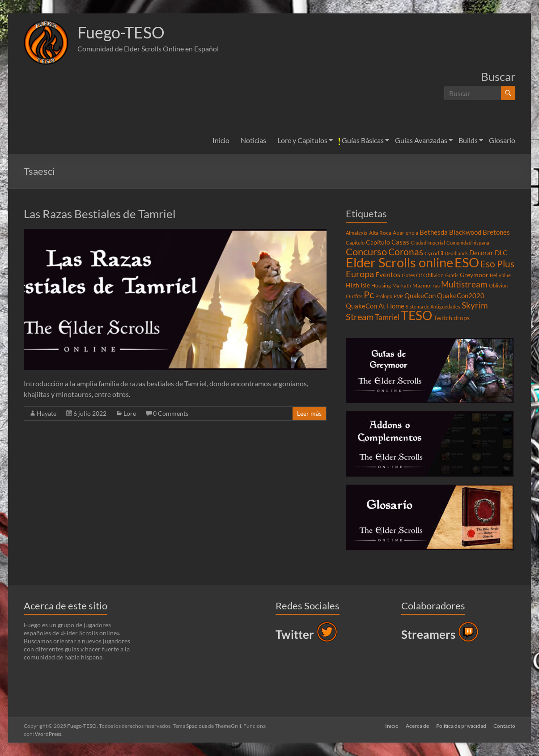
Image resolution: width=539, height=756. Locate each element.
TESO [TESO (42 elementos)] (416, 315)
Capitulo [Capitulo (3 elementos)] (355, 243)
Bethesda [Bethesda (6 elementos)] (434, 232)
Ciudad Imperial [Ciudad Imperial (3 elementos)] (428, 243)
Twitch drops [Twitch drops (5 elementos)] (452, 318)
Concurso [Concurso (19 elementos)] (366, 251)
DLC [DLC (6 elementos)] (501, 253)
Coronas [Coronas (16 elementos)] (406, 252)
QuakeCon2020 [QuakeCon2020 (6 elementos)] (461, 296)
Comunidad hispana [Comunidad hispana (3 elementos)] (468, 243)
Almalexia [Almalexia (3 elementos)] (357, 233)
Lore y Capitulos (302, 140)
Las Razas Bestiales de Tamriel (100, 214)
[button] (46, 42)
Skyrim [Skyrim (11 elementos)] (475, 305)
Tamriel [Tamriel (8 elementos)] (387, 317)
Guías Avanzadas (421, 140)
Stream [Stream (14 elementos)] (360, 317)
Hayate (47, 413)
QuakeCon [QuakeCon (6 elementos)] (420, 296)
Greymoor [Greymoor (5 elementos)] (474, 275)
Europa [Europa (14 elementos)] (360, 274)
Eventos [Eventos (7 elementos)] (388, 275)
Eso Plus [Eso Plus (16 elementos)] (497, 264)
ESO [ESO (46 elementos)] (467, 262)
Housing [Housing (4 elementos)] (381, 285)
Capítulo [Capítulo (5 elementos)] (378, 242)
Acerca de (417, 726)
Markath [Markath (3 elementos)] (402, 285)
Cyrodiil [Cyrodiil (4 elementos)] (434, 253)
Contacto (504, 726)
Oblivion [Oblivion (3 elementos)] (498, 285)
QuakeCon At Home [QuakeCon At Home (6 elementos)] (375, 306)
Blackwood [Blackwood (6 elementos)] (465, 232)
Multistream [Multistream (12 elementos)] (464, 284)
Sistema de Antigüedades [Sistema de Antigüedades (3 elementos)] (433, 306)
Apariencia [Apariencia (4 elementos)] (405, 233)
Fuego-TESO (121, 33)
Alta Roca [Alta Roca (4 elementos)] (380, 233)
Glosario (502, 140)
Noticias (253, 140)
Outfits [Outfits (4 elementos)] (354, 296)
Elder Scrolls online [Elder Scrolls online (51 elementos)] (399, 262)
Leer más (309, 413)
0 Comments (171, 413)
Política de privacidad (461, 726)
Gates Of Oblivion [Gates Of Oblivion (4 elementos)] (423, 275)
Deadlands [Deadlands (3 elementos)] (456, 253)
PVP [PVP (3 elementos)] (398, 296)
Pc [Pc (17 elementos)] (369, 295)
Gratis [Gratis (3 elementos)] (452, 275)
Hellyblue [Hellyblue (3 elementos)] (500, 275)
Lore (130, 413)
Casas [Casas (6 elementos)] (400, 242)
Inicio (221, 140)
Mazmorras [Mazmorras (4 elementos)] (426, 285)
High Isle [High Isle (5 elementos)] (358, 285)
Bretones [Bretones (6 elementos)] (496, 232)
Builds (468, 140)
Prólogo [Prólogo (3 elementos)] (384, 296)
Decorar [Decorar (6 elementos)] (481, 253)
